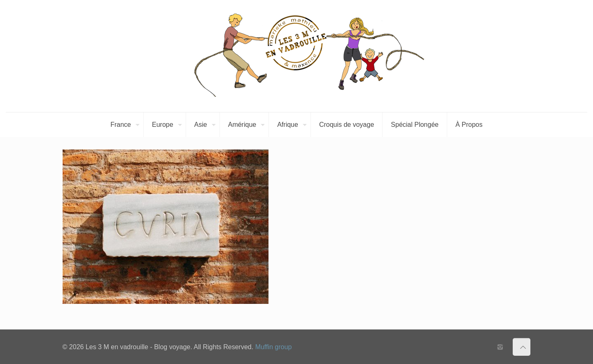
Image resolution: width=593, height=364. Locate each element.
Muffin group (274, 347)
